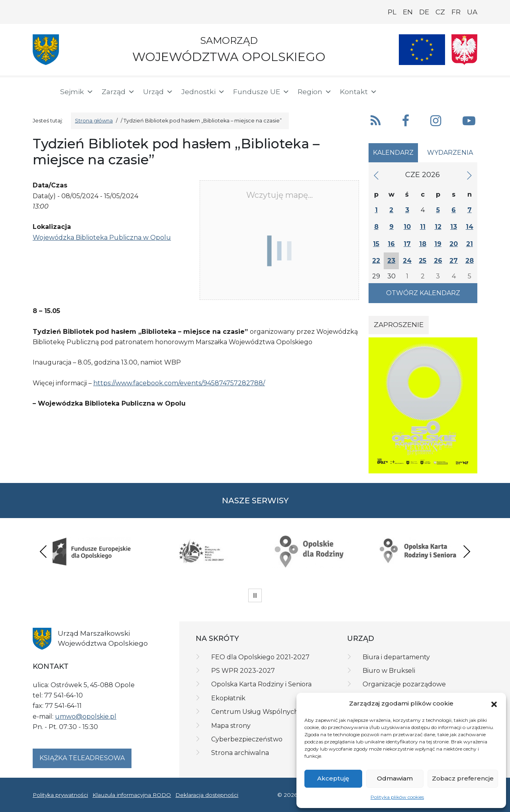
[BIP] (445, 90)
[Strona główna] (41, 92)
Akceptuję (333, 778)
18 (423, 244)
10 (407, 227)
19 (438, 244)
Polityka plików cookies (397, 797)
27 (454, 261)
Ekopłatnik (228, 698)
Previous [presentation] (43, 551)
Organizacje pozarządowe (404, 684)
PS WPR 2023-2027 (243, 671)
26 (438, 261)
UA (472, 12)
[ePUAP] (471, 90)
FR (456, 12)
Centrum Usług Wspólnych (255, 712)
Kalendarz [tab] (393, 153)
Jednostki (203, 92)
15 (376, 244)
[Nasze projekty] (422, 50)
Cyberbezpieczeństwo (247, 739)
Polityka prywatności (60, 795)
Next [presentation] (467, 551)
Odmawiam (395, 778)
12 (438, 227)
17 (407, 244)
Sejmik (77, 92)
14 (470, 227)
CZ (440, 12)
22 (376, 261)
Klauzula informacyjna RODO (132, 795)
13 (454, 227)
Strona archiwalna (240, 753)
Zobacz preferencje (463, 778)
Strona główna (94, 121)
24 (407, 261)
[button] (494, 704)
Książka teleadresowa (82, 758)
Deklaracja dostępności (207, 795)
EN (408, 12)
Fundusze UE (261, 92)
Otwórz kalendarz (423, 293)
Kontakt (359, 92)
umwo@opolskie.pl (86, 716)
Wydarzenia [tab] (450, 153)
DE (424, 12)
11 (423, 227)
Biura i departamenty (396, 657)
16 (391, 244)
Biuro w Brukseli (389, 671)
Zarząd (118, 92)
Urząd (158, 92)
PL (392, 12)
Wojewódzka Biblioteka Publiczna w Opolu (102, 237)
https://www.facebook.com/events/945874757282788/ (179, 383)
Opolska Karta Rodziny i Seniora (261, 684)
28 (470, 261)
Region (315, 92)
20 (454, 244)
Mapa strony (231, 726)
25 (423, 261)
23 (391, 261)
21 (470, 244)
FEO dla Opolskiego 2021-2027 (260, 657)
